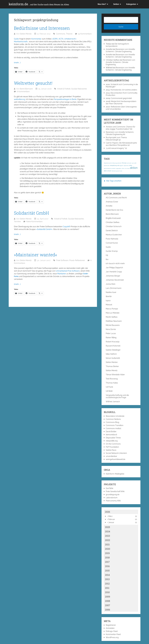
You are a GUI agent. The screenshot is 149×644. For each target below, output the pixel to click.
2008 (107, 601)
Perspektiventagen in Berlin (65, 99)
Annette (109, 49)
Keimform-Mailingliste (115, 474)
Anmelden (110, 628)
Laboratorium (112, 498)
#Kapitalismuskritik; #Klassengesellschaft (113, 163)
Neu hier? (102, 4)
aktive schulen (108, 171)
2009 (107, 597)
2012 (107, 584)
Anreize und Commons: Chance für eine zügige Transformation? (121, 128)
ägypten (121, 166)
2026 (107, 512)
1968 (135, 163)
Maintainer (62, 274)
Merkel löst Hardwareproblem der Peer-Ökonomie (121, 102)
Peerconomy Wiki (113, 501)
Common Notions (113, 419)
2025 (107, 527)
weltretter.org (20, 99)
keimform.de (39, 4)
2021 (107, 544)
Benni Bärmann (26, 89)
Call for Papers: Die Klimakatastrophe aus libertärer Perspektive (121, 144)
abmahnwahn (107, 166)
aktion (134, 168)
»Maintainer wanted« (36, 255)
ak (125, 168)
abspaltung (113, 165)
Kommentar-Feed (113, 634)
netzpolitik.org (112, 441)
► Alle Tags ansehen (113, 181)
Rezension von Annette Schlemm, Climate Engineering (120, 50)
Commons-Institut (113, 428)
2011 (107, 588)
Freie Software (62, 260)
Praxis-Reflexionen (77, 260)
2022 (107, 540)
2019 (107, 553)
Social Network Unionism (116, 453)
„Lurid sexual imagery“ (115, 148)
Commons (61, 34)
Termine (17, 222)
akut (121, 171)
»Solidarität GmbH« (44, 229)
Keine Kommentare (34, 222)
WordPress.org (112, 637)
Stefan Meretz (26, 34)
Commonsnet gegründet (121, 98)
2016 (107, 566)
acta (118, 165)
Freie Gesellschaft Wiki (115, 491)
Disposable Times (113, 438)
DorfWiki (109, 488)
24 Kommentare (85, 34)
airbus (123, 168)
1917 (133, 163)
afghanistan (126, 166)
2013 (107, 579)
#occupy (124, 163)
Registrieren (111, 625)
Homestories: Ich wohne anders (124, 90)
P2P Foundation (112, 447)
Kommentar (36, 39)
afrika (131, 165)
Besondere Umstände (115, 416)
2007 (107, 605)
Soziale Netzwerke (79, 89)
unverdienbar (111, 456)
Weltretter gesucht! (33, 83)
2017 (107, 562)
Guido (16, 39)
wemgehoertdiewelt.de (115, 459)
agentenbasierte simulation (110, 168)
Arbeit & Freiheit (64, 89)
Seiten (116, 4)
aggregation (119, 168)
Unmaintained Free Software (68, 271)
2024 (108, 531)
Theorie (69, 34)
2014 (107, 575)
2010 (107, 592)
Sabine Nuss (111, 450)
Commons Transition (115, 425)
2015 (107, 570)
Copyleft (66, 227)
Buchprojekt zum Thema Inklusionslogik (116, 139)
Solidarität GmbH (31, 213)
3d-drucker (129, 163)
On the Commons (113, 444)
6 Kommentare (23, 92)
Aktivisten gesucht (116, 171)
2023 (107, 536)
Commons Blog (112, 422)
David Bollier (111, 432)
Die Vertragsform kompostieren (117, 45)
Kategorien (131, 4)
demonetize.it (111, 435)
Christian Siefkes (113, 60)
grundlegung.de (113, 495)
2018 (107, 557)
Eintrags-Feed (112, 631)
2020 (107, 549)
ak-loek (128, 168)
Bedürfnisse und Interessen (42, 28)
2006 (107, 610)
